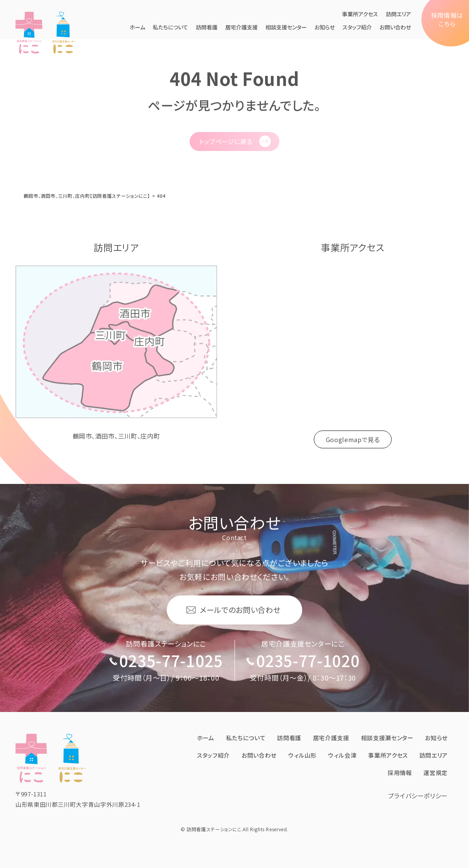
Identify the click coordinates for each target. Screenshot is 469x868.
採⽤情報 (398, 774)
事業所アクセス (360, 14)
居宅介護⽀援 (241, 27)
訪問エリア (398, 14)
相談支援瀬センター (384, 739)
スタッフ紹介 (357, 27)
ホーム (137, 27)
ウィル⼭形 (296, 756)
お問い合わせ (395, 27)
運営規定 (435, 774)
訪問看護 (207, 27)
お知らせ (325, 27)
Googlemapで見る (353, 439)
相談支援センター (286, 27)
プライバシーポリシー (418, 794)
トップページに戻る (226, 141)
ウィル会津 (337, 756)
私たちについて (170, 27)
